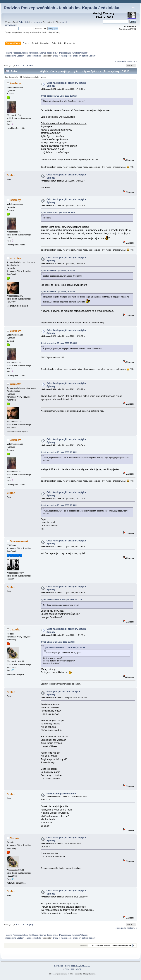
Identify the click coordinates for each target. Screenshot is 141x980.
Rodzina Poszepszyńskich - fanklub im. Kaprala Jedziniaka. (62, 8)
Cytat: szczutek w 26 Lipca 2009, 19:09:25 (59, 343)
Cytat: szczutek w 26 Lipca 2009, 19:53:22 (59, 452)
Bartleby (15, 83)
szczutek (16, 258)
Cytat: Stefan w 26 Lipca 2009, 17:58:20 (58, 212)
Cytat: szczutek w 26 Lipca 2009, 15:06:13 (59, 96)
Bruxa (55, 56)
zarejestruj (38, 22)
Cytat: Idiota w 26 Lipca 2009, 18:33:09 (58, 270)
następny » (132, 61)
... (20, 66)
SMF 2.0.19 (59, 966)
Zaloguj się (24, 22)
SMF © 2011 (70, 966)
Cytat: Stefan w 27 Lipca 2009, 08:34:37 (58, 642)
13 (23, 66)
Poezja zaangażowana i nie (61, 794)
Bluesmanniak (19, 541)
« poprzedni (121, 61)
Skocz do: (84, 946)
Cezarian (16, 629)
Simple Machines (83, 966)
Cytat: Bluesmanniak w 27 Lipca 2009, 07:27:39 (62, 600)
